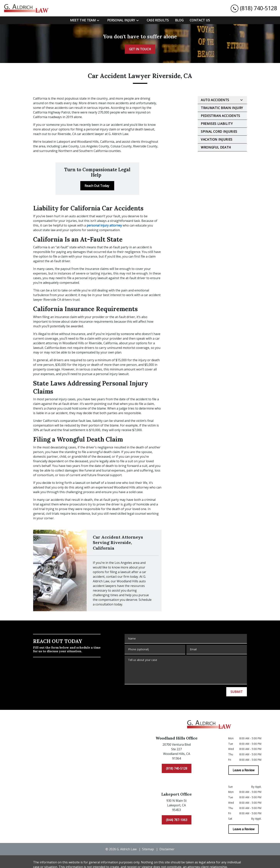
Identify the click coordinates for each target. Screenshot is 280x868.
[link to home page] (27, 8)
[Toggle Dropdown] (99, 20)
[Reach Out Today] (97, 186)
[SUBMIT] (237, 692)
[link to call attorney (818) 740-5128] (254, 8)
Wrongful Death (216, 147)
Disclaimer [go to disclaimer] (167, 849)
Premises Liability (217, 124)
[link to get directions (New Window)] (177, 752)
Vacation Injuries (217, 139)
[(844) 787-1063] (177, 820)
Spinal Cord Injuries (219, 132)
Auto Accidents (215, 100)
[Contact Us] (200, 20)
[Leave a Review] (244, 770)
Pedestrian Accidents (220, 116)
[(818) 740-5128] (177, 768)
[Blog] (179, 20)
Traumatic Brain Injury (222, 108)
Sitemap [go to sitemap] (148, 849)
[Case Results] (158, 20)
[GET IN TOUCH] (140, 49)
